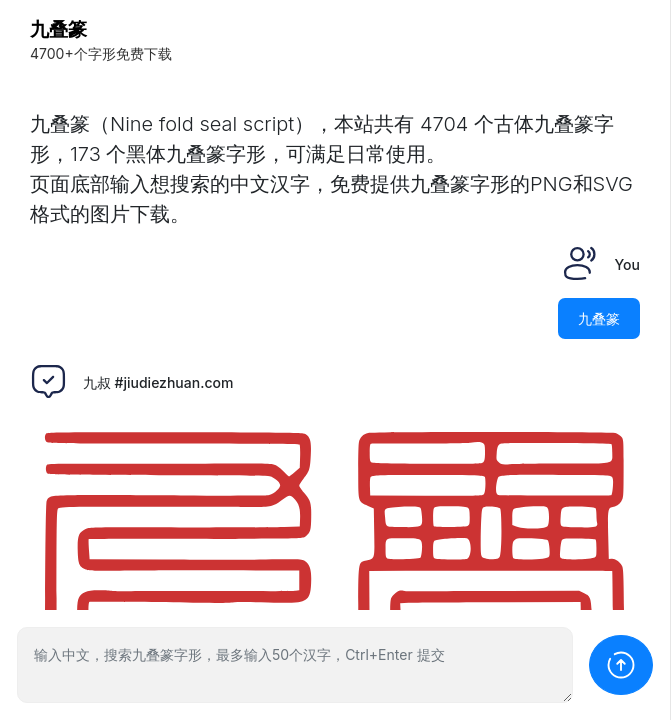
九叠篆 (58, 29)
